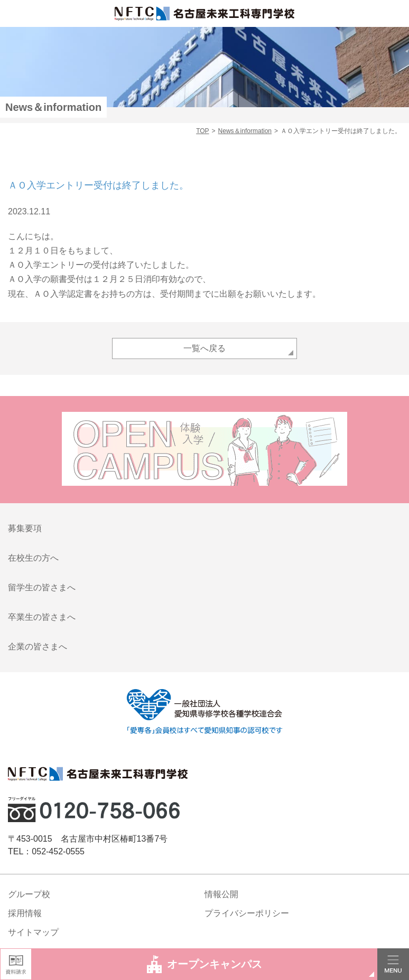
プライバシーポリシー (247, 913)
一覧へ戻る (204, 348)
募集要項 (25, 528)
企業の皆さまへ (38, 647)
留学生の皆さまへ (42, 587)
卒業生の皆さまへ (42, 617)
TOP (202, 131)
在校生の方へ (33, 558)
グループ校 (29, 894)
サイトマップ (33, 932)
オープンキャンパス (205, 964)
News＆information (245, 131)
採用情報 (25, 913)
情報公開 (221, 894)
